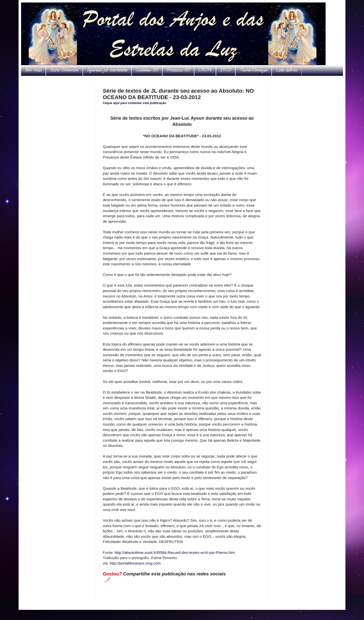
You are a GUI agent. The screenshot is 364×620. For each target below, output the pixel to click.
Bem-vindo (33, 71)
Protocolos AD (178, 71)
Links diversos (287, 71)
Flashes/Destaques (254, 71)
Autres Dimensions (64, 71)
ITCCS (226, 71)
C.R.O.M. (205, 71)
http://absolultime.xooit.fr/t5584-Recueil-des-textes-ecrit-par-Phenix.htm (175, 553)
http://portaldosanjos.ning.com (135, 563)
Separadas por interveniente (107, 71)
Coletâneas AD (147, 71)
